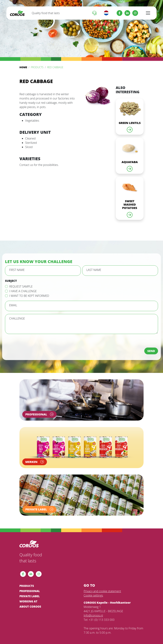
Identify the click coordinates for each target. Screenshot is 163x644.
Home (23, 67)
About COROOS (30, 606)
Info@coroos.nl (93, 615)
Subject (11, 281)
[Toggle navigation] (148, 13)
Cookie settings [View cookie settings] (93, 595)
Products (37, 67)
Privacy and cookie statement (102, 591)
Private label (30, 596)
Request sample (21, 286)
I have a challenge (23, 291)
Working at (28, 601)
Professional (30, 591)
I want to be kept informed (29, 296)
